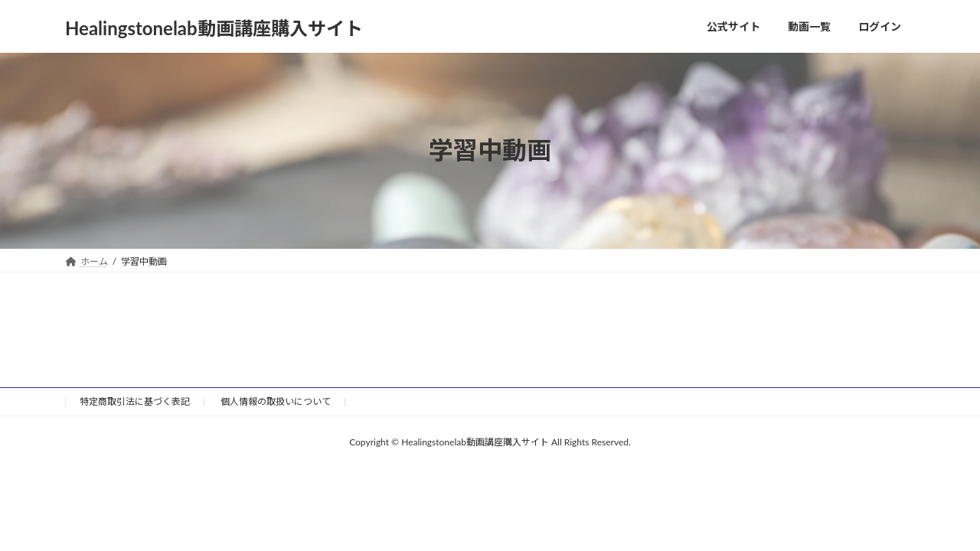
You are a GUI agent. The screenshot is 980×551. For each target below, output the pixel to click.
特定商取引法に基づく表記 (135, 401)
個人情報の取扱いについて (276, 401)
